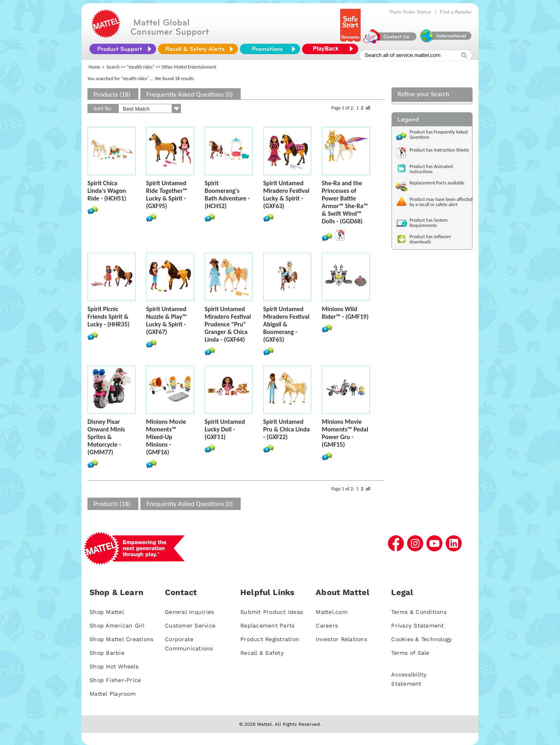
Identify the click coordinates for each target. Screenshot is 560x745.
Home (94, 67)
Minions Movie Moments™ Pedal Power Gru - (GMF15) (345, 433)
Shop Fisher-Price (115, 680)
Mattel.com (332, 612)
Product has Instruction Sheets (439, 150)
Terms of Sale (410, 653)
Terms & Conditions (419, 612)
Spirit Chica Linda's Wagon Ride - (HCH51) (107, 191)
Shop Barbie (107, 653)
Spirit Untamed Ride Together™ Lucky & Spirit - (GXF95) (167, 194)
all (368, 108)
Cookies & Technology (421, 639)
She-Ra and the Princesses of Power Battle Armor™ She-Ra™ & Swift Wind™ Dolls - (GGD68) (345, 202)
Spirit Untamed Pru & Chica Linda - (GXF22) (286, 429)
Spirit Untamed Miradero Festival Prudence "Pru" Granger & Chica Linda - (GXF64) (228, 324)
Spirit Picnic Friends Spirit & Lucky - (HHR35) (109, 317)
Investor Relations (341, 639)
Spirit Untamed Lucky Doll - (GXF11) (225, 429)
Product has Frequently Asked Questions (439, 135)
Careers (327, 626)
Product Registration (270, 639)
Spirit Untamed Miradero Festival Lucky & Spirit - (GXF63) (286, 194)
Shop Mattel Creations (121, 639)
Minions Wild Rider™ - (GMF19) (345, 313)
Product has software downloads (430, 239)
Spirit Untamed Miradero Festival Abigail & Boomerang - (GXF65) (286, 324)
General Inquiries (189, 612)
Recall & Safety (262, 653)
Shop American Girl (117, 626)
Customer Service (190, 626)
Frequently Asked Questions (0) (190, 94)
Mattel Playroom (113, 694)
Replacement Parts (267, 626)
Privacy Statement (417, 626)
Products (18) (112, 94)
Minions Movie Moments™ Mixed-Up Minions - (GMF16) (166, 437)
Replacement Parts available (437, 183)
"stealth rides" (141, 67)
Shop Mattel (107, 612)
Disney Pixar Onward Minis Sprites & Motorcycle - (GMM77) (106, 437)
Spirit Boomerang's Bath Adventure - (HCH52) (227, 194)
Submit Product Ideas (272, 612)
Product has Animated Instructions (431, 169)
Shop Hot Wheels (114, 666)
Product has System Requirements (429, 223)
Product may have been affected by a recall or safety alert (441, 202)
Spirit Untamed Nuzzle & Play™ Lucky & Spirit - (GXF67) (166, 320)
